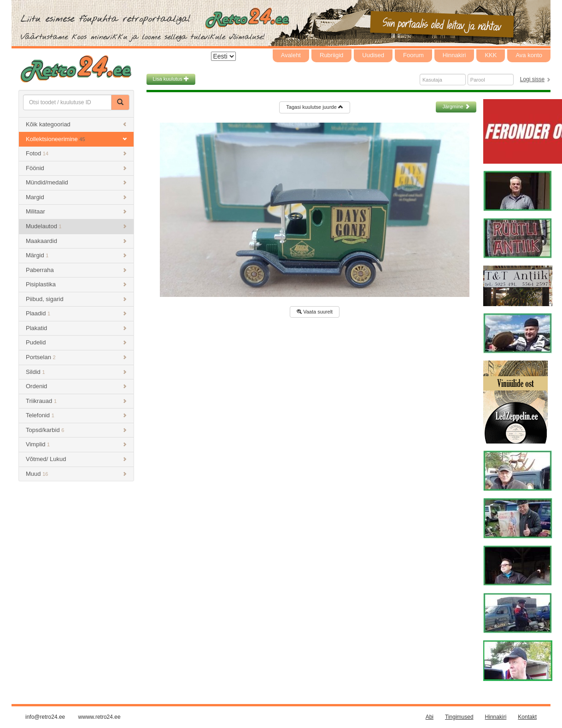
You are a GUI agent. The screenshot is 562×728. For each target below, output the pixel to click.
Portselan (76, 357)
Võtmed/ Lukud (76, 459)
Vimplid (76, 444)
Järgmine (456, 107)
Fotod (76, 153)
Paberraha (76, 270)
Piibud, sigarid (76, 299)
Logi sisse (532, 79)
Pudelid (76, 342)
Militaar (76, 211)
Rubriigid (331, 55)
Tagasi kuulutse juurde (315, 107)
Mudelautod (76, 226)
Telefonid (76, 415)
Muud (76, 474)
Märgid (76, 255)
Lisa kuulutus (171, 79)
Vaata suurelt (315, 312)
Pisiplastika (76, 284)
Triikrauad (76, 401)
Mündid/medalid (76, 182)
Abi (430, 717)
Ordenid (76, 386)
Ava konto (529, 55)
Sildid (76, 372)
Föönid (76, 168)
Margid (76, 197)
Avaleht (291, 55)
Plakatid (76, 328)
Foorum (413, 55)
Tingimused (459, 717)
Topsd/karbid (76, 430)
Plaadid (76, 313)
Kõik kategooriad (76, 124)
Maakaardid (76, 241)
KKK (491, 55)
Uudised (373, 55)
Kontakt (527, 717)
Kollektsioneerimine (76, 139)
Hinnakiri (454, 55)
